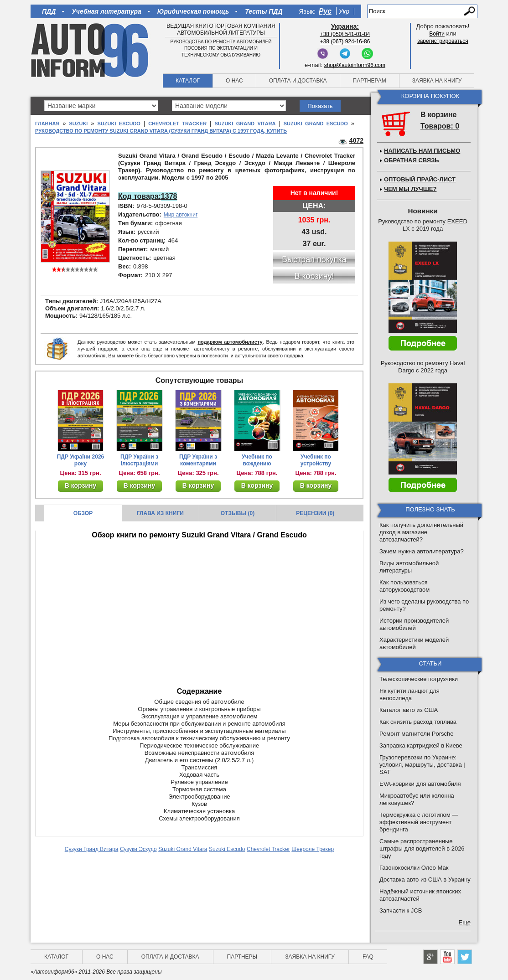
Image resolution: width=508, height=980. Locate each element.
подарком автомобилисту (230, 342)
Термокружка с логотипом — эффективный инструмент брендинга (419, 822)
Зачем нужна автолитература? (422, 551)
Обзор (83, 513)
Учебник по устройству (316, 460)
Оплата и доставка (298, 81)
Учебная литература (106, 11)
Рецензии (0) (315, 513)
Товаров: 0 (440, 126)
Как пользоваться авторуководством (404, 586)
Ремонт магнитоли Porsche (417, 734)
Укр (344, 11)
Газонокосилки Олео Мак (414, 868)
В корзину (81, 485)
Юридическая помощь (193, 11)
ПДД (49, 11)
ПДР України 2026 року (81, 460)
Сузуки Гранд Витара (92, 849)
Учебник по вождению (257, 460)
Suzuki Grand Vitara (245, 124)
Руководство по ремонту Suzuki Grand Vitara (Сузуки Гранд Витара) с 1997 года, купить (161, 131)
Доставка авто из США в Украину (425, 879)
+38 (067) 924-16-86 (345, 41)
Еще (465, 922)
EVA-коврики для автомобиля (420, 784)
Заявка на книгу (437, 81)
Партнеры (242, 957)
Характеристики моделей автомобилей (414, 643)
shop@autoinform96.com (355, 65)
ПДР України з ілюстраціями (139, 460)
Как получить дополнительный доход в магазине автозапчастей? (421, 532)
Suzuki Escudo (119, 124)
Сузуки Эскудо (138, 849)
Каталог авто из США (409, 710)
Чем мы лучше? (410, 189)
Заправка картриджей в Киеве (421, 745)
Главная (47, 124)
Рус (325, 11)
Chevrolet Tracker (177, 124)
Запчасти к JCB (401, 910)
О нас (234, 81)
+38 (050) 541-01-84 (345, 34)
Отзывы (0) (238, 513)
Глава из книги (160, 513)
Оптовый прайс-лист (420, 179)
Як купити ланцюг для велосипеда (410, 694)
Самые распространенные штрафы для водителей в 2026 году (422, 848)
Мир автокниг (181, 215)
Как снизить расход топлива (418, 722)
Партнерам (370, 81)
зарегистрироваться (443, 41)
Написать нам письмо (422, 151)
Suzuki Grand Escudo (316, 124)
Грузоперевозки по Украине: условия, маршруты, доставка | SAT (422, 765)
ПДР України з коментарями (198, 460)
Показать (320, 106)
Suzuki (78, 124)
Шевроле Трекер (313, 849)
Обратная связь (412, 160)
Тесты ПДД (264, 11)
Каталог (188, 81)
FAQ (368, 957)
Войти (437, 34)
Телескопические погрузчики (419, 679)
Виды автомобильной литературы (409, 567)
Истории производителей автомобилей (414, 624)
